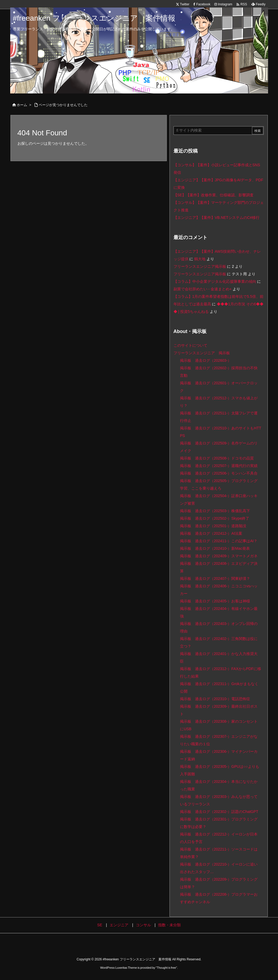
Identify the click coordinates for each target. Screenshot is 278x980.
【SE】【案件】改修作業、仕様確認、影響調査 (214, 195)
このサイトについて (190, 345)
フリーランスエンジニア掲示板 (200, 266)
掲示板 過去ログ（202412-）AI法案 (211, 533)
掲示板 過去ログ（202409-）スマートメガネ (219, 556)
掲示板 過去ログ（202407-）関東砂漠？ (215, 578)
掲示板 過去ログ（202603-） (206, 360)
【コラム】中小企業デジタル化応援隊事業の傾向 (215, 281)
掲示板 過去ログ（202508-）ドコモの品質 (217, 458)
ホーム (22, 105)
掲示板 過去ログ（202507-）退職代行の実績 (219, 466)
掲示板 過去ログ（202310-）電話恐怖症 (215, 699)
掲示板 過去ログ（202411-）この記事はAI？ (219, 541)
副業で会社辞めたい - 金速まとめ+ (203, 289)
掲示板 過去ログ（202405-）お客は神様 (215, 601)
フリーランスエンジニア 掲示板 (202, 353)
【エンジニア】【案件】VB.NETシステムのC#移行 (216, 218)
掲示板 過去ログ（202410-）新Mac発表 (215, 548)
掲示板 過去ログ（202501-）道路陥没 (213, 526)
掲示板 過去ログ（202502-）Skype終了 (215, 518)
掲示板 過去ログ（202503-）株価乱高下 (215, 511)
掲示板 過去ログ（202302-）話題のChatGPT (219, 812)
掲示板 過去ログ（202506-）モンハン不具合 (219, 473)
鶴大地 (200, 259)
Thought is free (166, 968)
